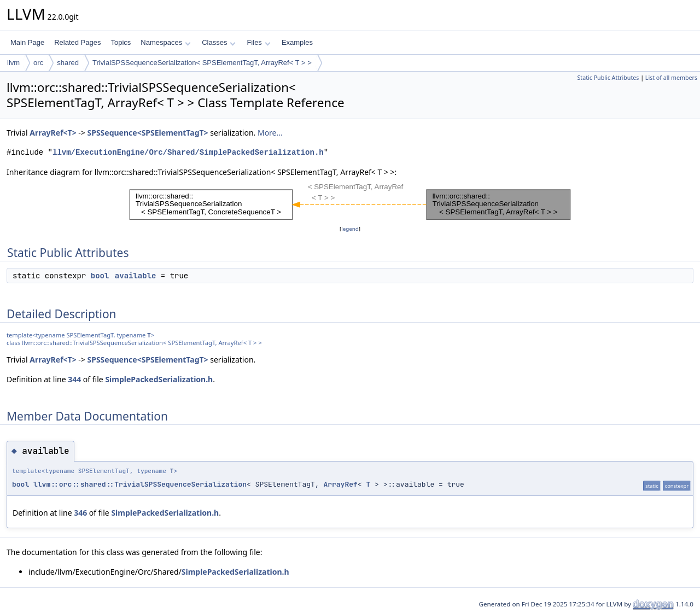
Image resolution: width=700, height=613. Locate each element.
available (136, 276)
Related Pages (77, 42)
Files (258, 42)
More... (270, 133)
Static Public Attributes (608, 78)
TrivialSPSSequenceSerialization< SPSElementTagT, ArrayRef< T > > (202, 63)
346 (80, 513)
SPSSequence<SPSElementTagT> (147, 133)
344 (74, 379)
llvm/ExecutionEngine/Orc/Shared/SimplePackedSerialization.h (188, 152)
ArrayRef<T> (53, 133)
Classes (219, 42)
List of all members (671, 78)
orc (38, 63)
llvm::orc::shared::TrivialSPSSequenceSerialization (140, 484)
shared (68, 63)
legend (350, 229)
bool (100, 276)
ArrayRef (340, 484)
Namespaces (165, 42)
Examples (297, 42)
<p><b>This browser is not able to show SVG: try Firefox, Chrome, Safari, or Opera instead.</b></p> (350, 201)
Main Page (27, 42)
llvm (13, 63)
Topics (121, 42)
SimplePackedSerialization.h (159, 379)
